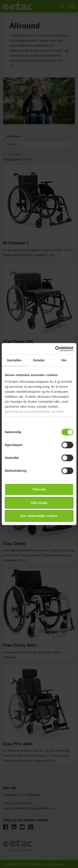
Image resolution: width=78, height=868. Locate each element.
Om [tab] (64, 360)
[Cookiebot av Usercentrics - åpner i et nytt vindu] (56, 349)
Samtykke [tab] (14, 360)
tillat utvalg (39, 503)
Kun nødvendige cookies (39, 516)
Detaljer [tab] (39, 360)
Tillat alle (39, 489)
